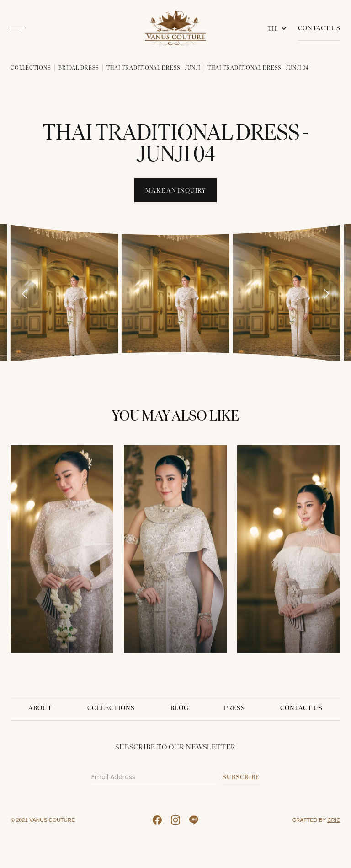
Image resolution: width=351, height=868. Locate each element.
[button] (279, 28)
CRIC (334, 820)
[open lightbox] (64, 292)
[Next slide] (326, 294)
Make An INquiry (176, 191)
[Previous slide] (25, 294)
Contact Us (319, 28)
